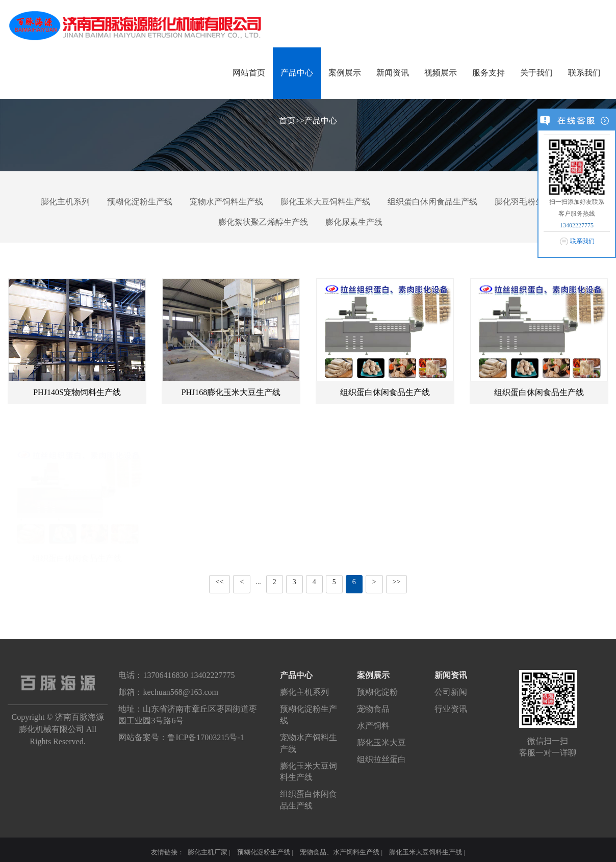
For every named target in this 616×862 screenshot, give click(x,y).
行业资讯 (451, 709)
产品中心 (297, 73)
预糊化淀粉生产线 (140, 202)
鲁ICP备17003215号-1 (206, 737)
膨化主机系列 (65, 202)
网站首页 (249, 73)
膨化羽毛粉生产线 (527, 202)
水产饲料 (373, 726)
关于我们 (536, 73)
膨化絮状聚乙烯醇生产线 (263, 222)
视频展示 (441, 73)
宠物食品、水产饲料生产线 (340, 852)
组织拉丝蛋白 (381, 759)
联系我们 (584, 73)
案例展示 (345, 73)
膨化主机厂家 (208, 852)
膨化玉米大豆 (381, 742)
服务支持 (489, 73)
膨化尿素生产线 (354, 222)
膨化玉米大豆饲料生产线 (325, 202)
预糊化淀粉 (377, 692)
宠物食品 (373, 709)
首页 (287, 121)
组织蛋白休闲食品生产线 (432, 202)
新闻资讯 (393, 73)
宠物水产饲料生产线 (226, 202)
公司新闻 (451, 692)
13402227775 (577, 225)
